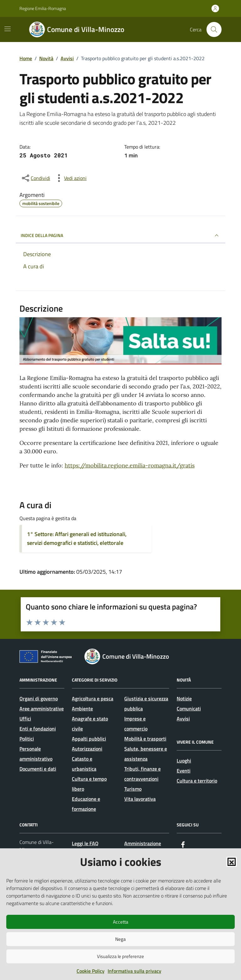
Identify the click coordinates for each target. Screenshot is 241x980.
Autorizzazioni (87, 749)
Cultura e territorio (197, 781)
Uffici (25, 719)
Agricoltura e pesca (93, 698)
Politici (27, 739)
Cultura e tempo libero (89, 784)
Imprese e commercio (136, 724)
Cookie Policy (91, 971)
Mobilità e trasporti (145, 739)
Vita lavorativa (140, 799)
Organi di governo (39, 698)
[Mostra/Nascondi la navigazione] (8, 29)
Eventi (184, 771)
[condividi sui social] (35, 178)
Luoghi (184, 761)
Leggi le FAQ (85, 843)
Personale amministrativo (36, 754)
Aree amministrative (42, 709)
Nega (120, 939)
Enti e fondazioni (38, 729)
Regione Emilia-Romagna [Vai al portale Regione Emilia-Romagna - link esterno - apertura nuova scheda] (43, 8)
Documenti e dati (38, 769)
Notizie (184, 698)
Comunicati (189, 709)
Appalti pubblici (89, 739)
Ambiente (82, 709)
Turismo (133, 789)
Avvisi (183, 719)
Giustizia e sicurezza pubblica (146, 703)
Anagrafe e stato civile (90, 724)
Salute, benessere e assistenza (146, 754)
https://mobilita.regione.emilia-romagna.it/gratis (130, 465)
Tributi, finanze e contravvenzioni (142, 774)
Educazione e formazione (86, 804)
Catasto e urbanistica (84, 764)
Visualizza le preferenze (120, 956)
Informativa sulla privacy (134, 971)
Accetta (121, 922)
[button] (232, 862)
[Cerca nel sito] (214, 29)
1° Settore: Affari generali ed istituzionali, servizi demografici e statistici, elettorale (77, 538)
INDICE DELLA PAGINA (120, 235)
